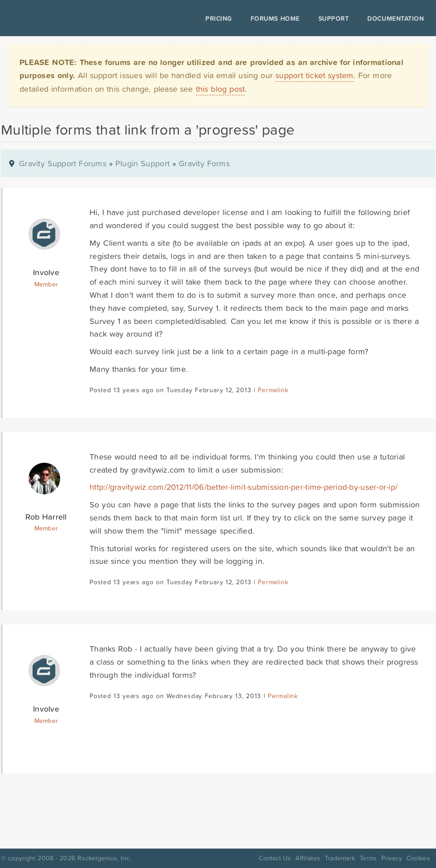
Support (323, 19)
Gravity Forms (204, 163)
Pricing (208, 19)
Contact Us (275, 858)
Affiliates (308, 858)
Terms (368, 858)
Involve (46, 272)
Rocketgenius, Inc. (104, 858)
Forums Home (264, 19)
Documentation (385, 19)
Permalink (273, 390)
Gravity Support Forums (63, 163)
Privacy (392, 858)
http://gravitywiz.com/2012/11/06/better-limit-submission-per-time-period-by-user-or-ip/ (244, 487)
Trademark (340, 858)
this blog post (220, 89)
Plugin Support (142, 163)
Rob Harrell (46, 517)
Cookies (418, 858)
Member (46, 284)
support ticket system (315, 75)
